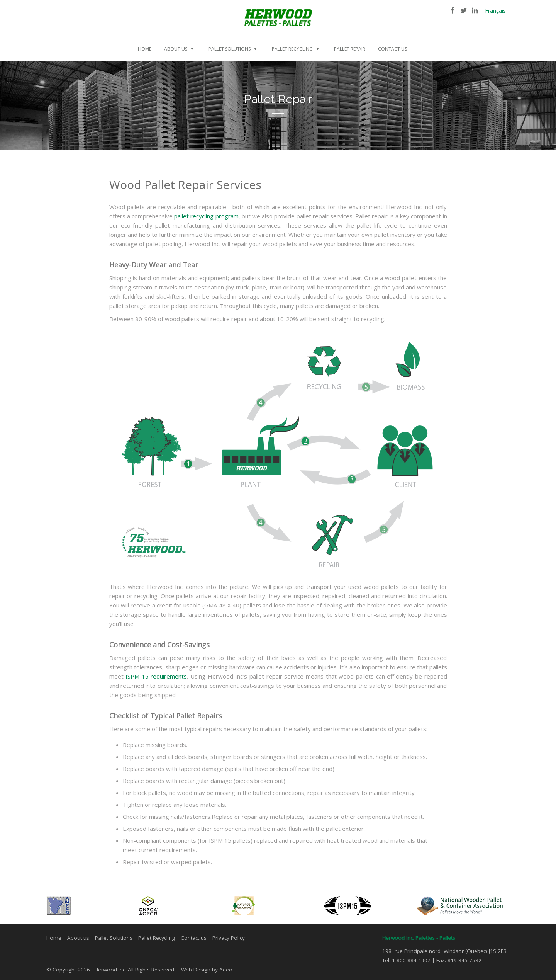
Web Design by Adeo (207, 970)
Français (495, 11)
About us (78, 938)
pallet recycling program (206, 216)
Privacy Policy (229, 938)
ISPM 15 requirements (156, 676)
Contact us (194, 938)
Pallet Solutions (114, 938)
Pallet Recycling (157, 938)
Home (54, 938)
